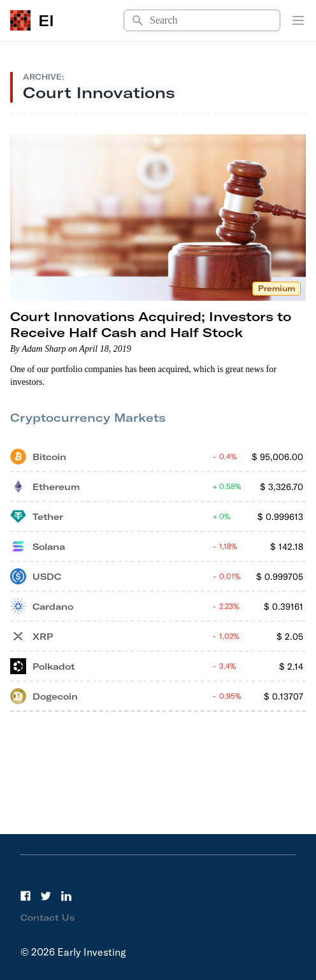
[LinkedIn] (66, 896)
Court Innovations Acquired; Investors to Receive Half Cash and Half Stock (151, 324)
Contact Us (48, 918)
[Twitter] (46, 896)
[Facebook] (25, 896)
